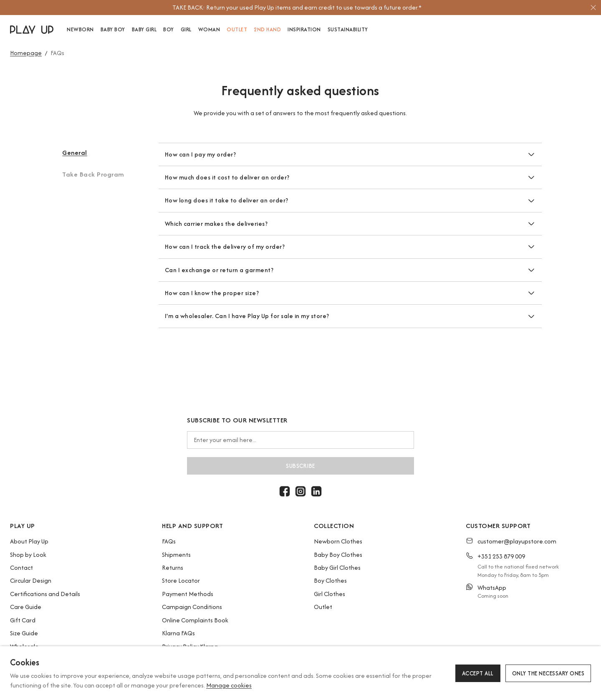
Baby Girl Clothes (337, 567)
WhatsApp (492, 588)
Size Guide (24, 633)
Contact (21, 567)
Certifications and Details (45, 594)
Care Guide (26, 607)
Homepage (26, 53)
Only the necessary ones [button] (548, 673)
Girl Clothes (330, 594)
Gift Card (23, 620)
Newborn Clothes (338, 541)
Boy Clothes (330, 580)
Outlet (323, 607)
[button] (95, 159)
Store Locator (181, 580)
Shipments (176, 555)
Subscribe (300, 466)
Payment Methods (188, 594)
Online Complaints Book (195, 620)
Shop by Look (28, 555)
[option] (297, 8)
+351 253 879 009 (501, 556)
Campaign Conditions (192, 607)
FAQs (169, 541)
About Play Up (29, 541)
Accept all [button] (478, 673)
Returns (173, 567)
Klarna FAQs (178, 633)
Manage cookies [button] (229, 685)
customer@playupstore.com (517, 541)
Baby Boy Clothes (338, 555)
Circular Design (31, 580)
